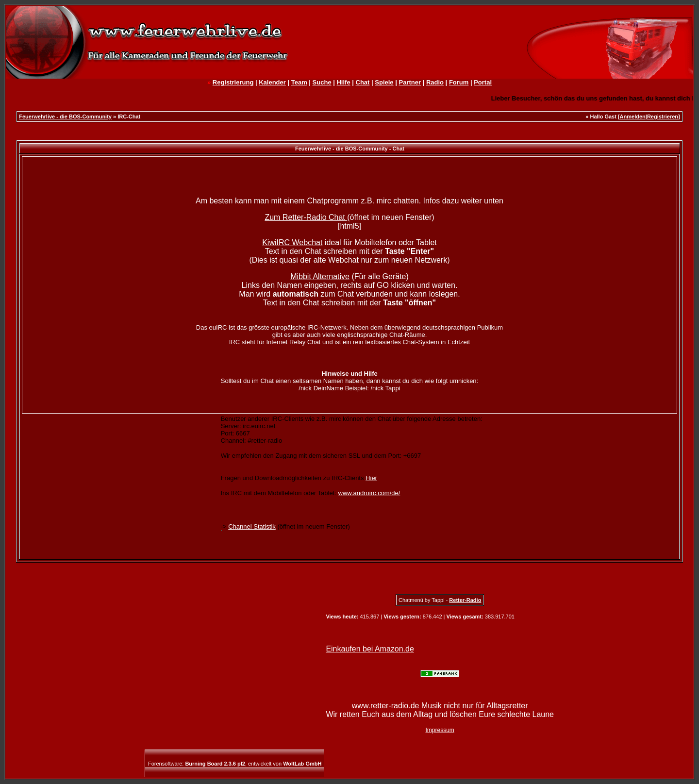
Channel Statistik (252, 526)
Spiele (384, 82)
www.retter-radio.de (386, 706)
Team (299, 82)
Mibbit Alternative (320, 276)
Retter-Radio (465, 600)
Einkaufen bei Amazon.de (370, 649)
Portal (483, 82)
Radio (435, 82)
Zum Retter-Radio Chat (306, 217)
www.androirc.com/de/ (369, 493)
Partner (410, 82)
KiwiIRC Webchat (292, 242)
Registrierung (233, 82)
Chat (363, 82)
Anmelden (633, 117)
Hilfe (343, 82)
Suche (322, 82)
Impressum (440, 730)
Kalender (272, 82)
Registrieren (663, 117)
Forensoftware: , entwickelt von (235, 764)
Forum (459, 82)
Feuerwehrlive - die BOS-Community (65, 117)
